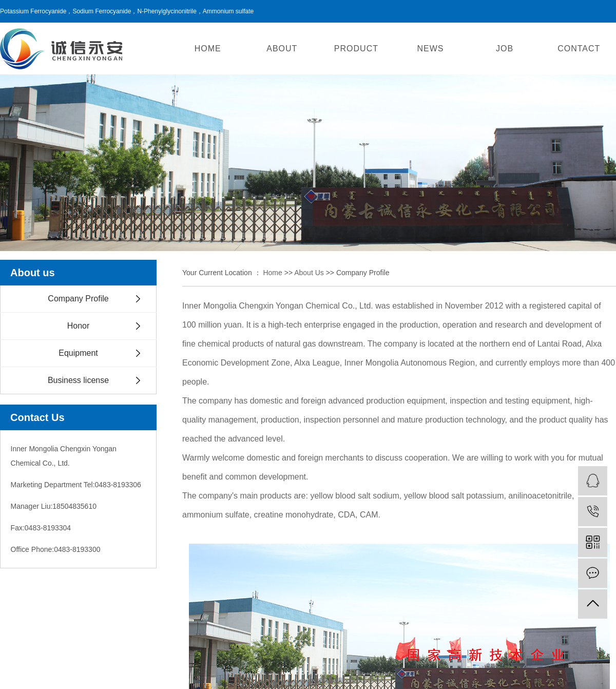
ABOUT (282, 49)
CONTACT (579, 49)
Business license (78, 380)
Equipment (78, 353)
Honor (79, 326)
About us (309, 273)
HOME (208, 49)
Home (272, 273)
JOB (505, 49)
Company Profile (78, 299)
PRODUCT (356, 49)
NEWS (431, 49)
